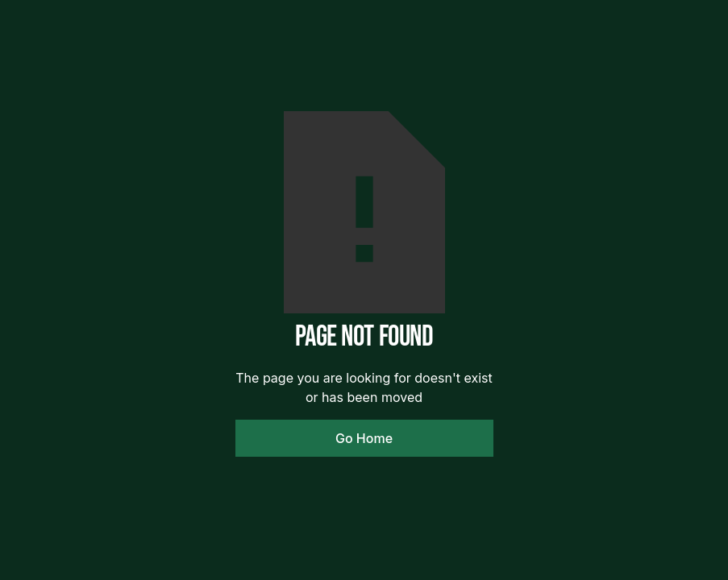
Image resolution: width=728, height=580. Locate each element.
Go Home (364, 438)
